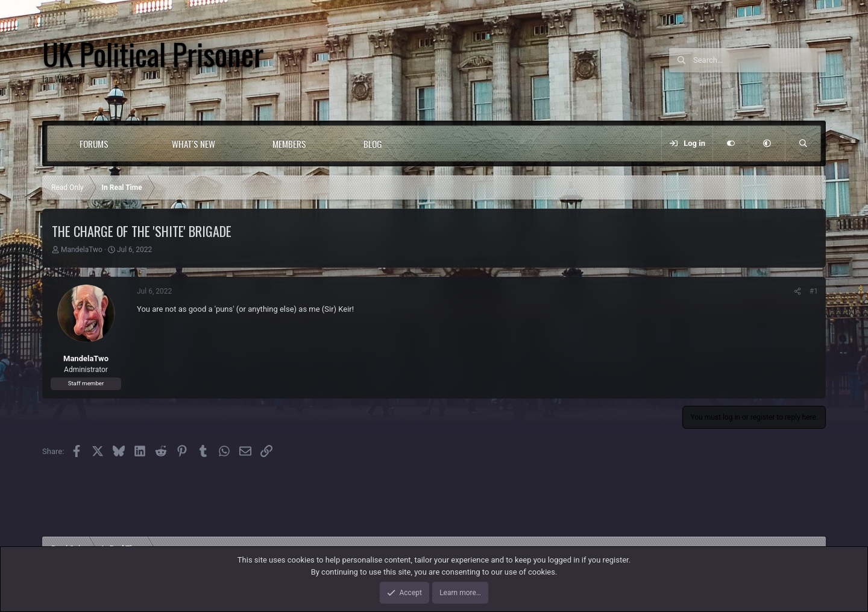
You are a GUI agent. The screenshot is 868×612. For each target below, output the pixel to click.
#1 (814, 291)
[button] (133, 144)
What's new (193, 144)
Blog (373, 144)
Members (289, 144)
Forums (94, 144)
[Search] (759, 60)
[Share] (797, 291)
